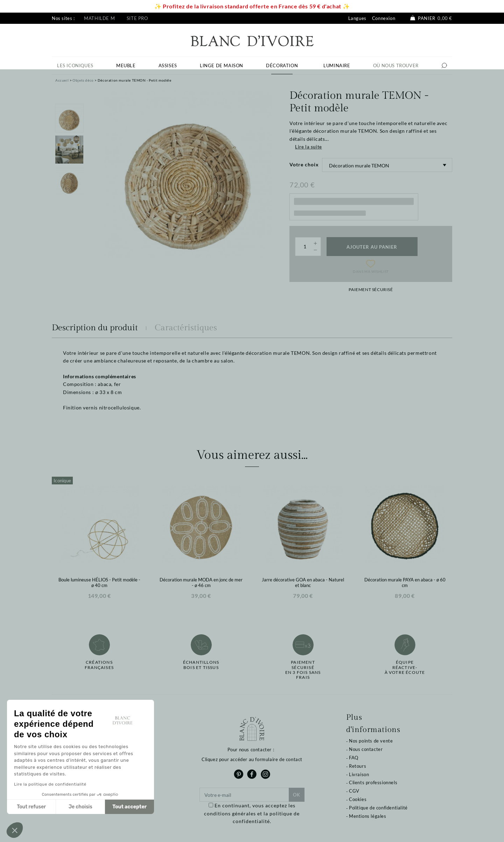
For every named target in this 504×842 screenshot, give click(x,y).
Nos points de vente (371, 741)
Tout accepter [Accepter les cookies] (129, 807)
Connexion (384, 18)
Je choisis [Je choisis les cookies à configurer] (80, 807)
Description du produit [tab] (95, 328)
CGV (354, 791)
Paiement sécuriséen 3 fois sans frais (303, 670)
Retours (358, 766)
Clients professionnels (373, 782)
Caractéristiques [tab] (186, 328)
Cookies (358, 799)
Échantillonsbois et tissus (201, 665)
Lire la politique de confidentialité (50, 784)
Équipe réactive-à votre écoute (405, 667)
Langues (357, 18)
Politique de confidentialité (378, 808)
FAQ (354, 758)
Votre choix (304, 164)
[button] (15, 830)
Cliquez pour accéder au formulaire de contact (252, 759)
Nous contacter (366, 749)
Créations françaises (99, 665)
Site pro (137, 18)
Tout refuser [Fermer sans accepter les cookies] (31, 807)
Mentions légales (368, 816)
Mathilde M (99, 18)
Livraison (359, 774)
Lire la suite (309, 147)
